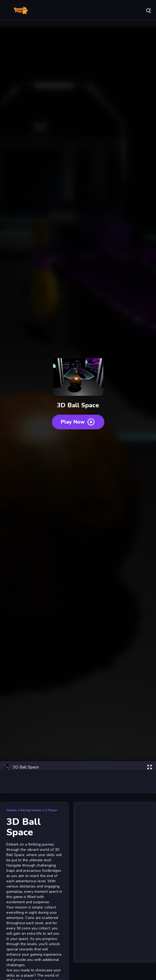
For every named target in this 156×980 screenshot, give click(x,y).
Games (12, 810)
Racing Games (31, 810)
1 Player (51, 810)
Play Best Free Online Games (21, 10)
